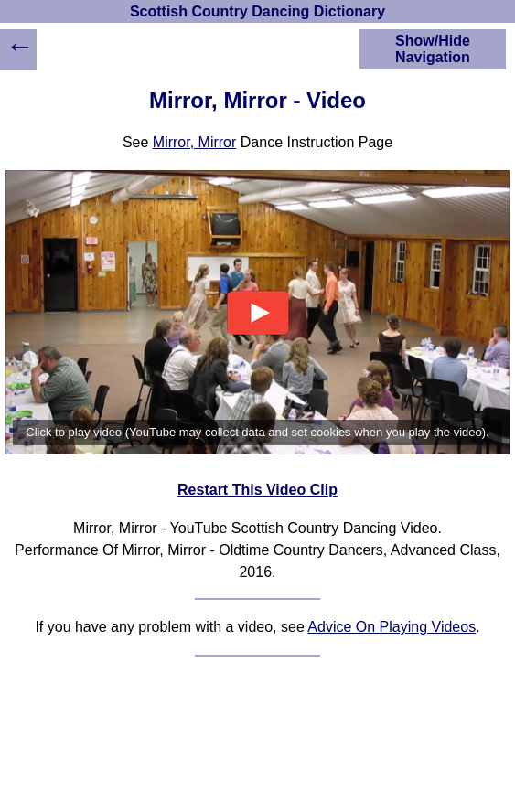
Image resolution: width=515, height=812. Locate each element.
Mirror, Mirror (195, 142)
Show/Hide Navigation (433, 49)
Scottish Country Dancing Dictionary (257, 11)
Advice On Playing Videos (392, 627)
